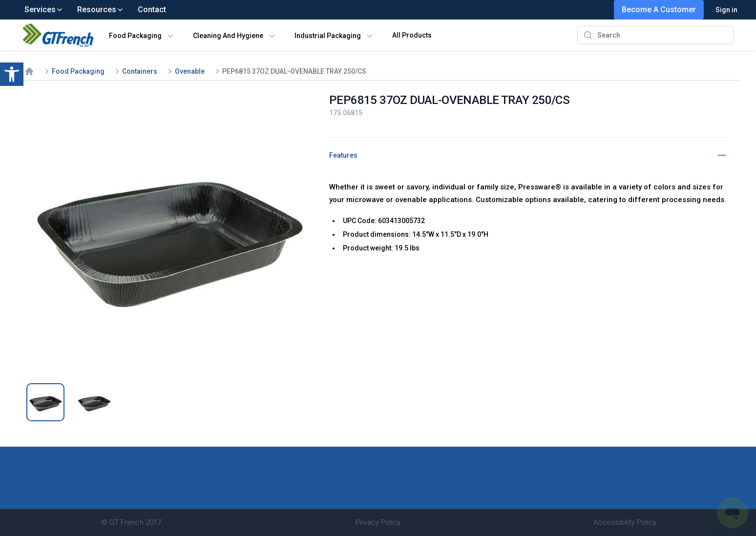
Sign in (726, 10)
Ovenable (190, 71)
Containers (140, 71)
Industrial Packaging (328, 36)
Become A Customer (659, 10)
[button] (12, 74)
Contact (152, 10)
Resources (101, 10)
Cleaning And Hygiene (228, 36)
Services (44, 10)
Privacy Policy (378, 522)
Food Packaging (135, 36)
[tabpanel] (169, 233)
